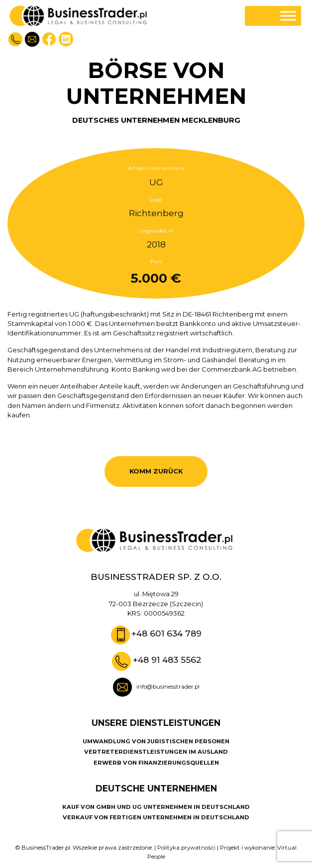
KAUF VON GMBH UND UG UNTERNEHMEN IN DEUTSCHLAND (156, 807)
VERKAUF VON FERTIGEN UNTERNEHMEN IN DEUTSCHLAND (156, 817)
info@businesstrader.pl (168, 687)
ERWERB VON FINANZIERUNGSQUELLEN (156, 763)
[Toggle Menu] (288, 16)
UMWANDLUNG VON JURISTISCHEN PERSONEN (156, 741)
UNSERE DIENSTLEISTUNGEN (156, 723)
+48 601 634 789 (166, 634)
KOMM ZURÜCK (156, 471)
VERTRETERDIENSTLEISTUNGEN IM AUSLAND (156, 752)
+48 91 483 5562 (167, 660)
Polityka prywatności (186, 848)
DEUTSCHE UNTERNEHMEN (156, 789)
